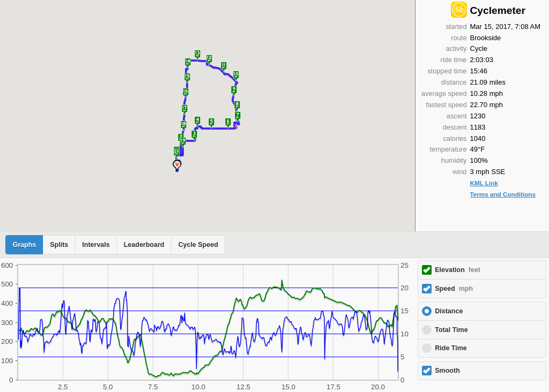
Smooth (447, 371)
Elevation (458, 270)
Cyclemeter (498, 10)
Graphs (25, 245)
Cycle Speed (198, 245)
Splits (59, 245)
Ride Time (451, 348)
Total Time (451, 330)
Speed (454, 289)
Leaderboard (144, 245)
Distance (449, 311)
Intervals (96, 245)
